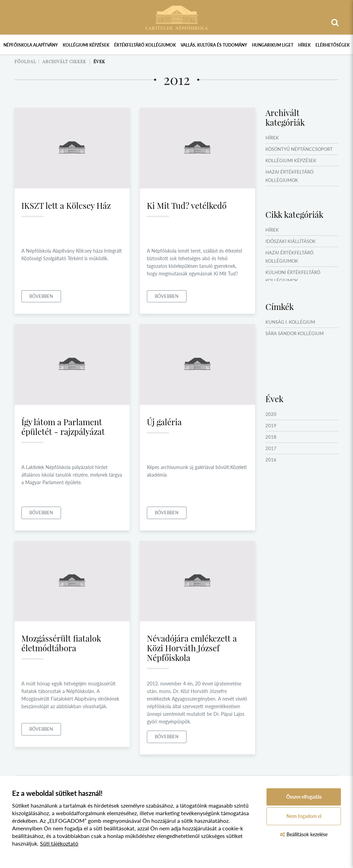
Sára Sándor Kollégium (295, 333)
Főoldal (25, 61)
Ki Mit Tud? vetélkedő (187, 205)
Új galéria (164, 422)
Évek (99, 61)
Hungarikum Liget (273, 45)
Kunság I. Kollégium (290, 322)
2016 (271, 460)
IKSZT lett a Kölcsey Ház (66, 205)
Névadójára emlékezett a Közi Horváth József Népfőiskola (192, 648)
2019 (271, 426)
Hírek (304, 45)
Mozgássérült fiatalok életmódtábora (61, 643)
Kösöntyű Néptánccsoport (299, 149)
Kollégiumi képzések (86, 45)
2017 (271, 448)
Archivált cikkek (64, 61)
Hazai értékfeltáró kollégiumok (289, 176)
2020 (271, 414)
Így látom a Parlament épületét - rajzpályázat (63, 427)
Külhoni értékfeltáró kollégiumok (293, 276)
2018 (271, 437)
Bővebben (41, 296)
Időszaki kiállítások (291, 241)
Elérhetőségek (332, 45)
